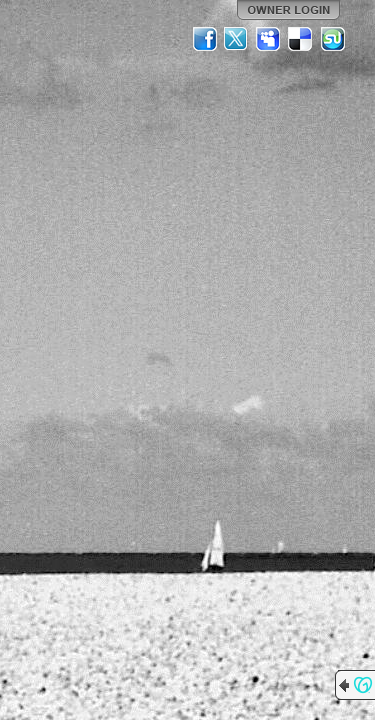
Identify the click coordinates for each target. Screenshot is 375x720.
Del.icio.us (301, 39)
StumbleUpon (333, 39)
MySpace (269, 39)
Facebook (205, 39)
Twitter (237, 39)
